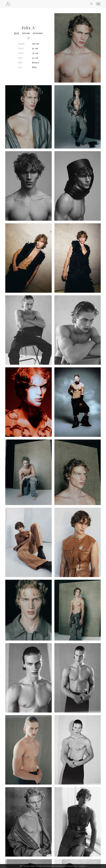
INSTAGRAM (38, 33)
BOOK (17, 33)
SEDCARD (26, 33)
